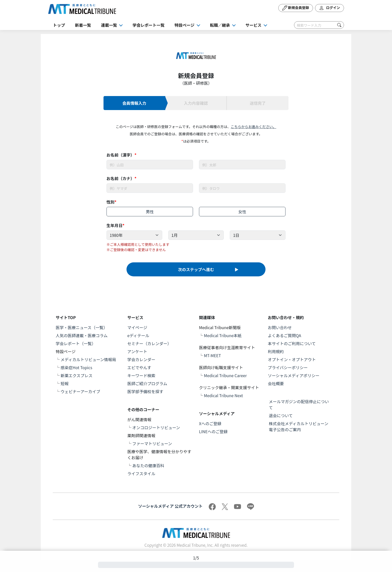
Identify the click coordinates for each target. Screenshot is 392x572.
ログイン (329, 8)
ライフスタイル (141, 473)
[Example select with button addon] (134, 235)
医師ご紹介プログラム (147, 383)
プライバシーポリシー (288, 367)
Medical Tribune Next (223, 395)
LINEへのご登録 (213, 431)
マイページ (137, 327)
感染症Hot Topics (76, 367)
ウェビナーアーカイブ (80, 391)
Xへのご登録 (210, 423)
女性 (242, 212)
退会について (281, 415)
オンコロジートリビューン (156, 427)
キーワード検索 (141, 375)
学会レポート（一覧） (76, 343)
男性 (150, 212)
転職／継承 (220, 25)
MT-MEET (212, 355)
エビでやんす (139, 367)
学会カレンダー (141, 359)
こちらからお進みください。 (253, 127)
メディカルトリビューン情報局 (88, 359)
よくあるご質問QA (284, 335)
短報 (64, 383)
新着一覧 (83, 25)
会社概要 (276, 383)
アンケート (137, 351)
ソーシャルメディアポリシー (294, 375)
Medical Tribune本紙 (223, 335)
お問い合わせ (280, 327)
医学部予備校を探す (145, 391)
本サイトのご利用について (292, 343)
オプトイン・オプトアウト (292, 359)
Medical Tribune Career (225, 375)
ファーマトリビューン (152, 443)
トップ (59, 25)
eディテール (138, 335)
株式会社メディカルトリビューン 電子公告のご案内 (300, 426)
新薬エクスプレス (76, 375)
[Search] (319, 25)
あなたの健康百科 (148, 465)
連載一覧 (109, 25)
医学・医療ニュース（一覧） (82, 327)
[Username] (150, 165)
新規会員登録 (296, 8)
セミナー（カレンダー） (149, 343)
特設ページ (184, 25)
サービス (253, 25)
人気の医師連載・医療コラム (82, 335)
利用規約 (276, 351)
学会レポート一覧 (148, 25)
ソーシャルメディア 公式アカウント (170, 506)
